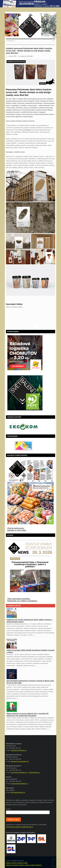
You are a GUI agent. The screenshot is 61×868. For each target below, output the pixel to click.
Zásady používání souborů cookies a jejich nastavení (24, 865)
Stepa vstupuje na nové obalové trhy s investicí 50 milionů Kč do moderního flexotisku (28, 714)
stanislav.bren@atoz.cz (19, 750)
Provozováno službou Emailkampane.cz (19, 827)
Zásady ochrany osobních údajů (17, 863)
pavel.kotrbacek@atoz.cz (19, 784)
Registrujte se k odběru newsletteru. (22, 601)
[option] (31, 427)
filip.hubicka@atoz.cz (18, 792)
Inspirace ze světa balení (27, 56)
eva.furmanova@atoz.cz (19, 772)
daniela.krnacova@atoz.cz (20, 761)
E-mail (9, 809)
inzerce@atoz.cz (34, 772)
